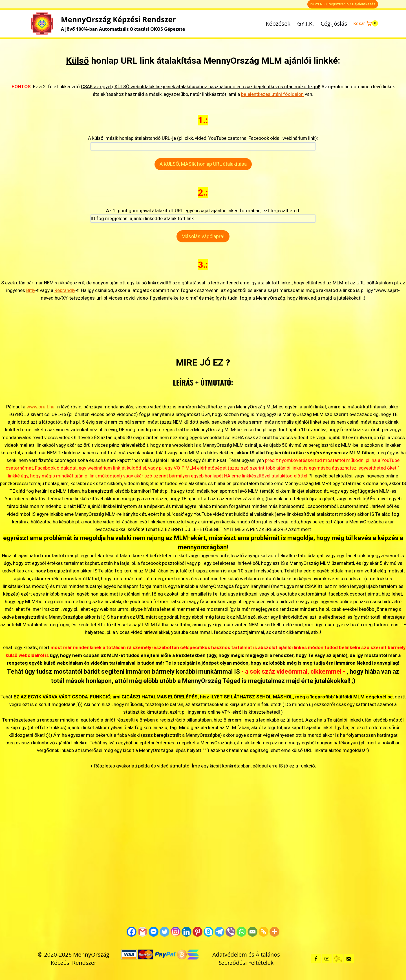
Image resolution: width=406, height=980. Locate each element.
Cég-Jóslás (334, 24)
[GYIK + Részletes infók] (338, 959)
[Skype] (208, 932)
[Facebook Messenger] (154, 932)
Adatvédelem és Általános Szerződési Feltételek (246, 959)
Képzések (278, 24)
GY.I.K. (305, 24)
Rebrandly (65, 290)
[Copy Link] (263, 932)
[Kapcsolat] (349, 959)
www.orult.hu (40, 407)
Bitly (31, 290)
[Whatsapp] (241, 932)
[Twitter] (165, 932)
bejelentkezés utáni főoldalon (272, 94)
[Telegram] (219, 932)
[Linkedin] (187, 932)
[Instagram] (176, 932)
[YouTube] (327, 959)
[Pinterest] (198, 932)
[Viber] (230, 932)
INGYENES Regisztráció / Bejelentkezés (343, 4)
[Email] (252, 932)
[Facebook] (132, 932)
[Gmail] (143, 932)
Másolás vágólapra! (203, 236)
